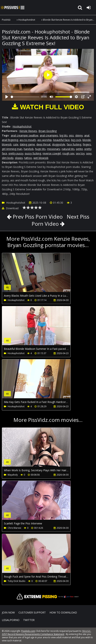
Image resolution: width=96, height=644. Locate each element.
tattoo (28, 158)
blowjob (7, 144)
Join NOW (8, 612)
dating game (27, 144)
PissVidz (6, 20)
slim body (8, 158)
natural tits (68, 149)
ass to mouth (28, 140)
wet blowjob (41, 158)
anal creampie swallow (25, 135)
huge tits (40, 149)
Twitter (29, 620)
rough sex (68, 153)
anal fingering (10, 140)
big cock (76, 140)
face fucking (74, 144)
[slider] (25, 97)
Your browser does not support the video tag (41, 275)
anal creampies (49, 135)
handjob (29, 149)
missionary (54, 149)
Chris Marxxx (14, 528)
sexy (89, 153)
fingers (87, 144)
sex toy (80, 153)
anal (87, 135)
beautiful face (61, 140)
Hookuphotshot (27, 20)
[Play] (7, 97)
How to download (63, 612)
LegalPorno (11, 620)
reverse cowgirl (52, 153)
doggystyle (59, 144)
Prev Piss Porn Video (37, 217)
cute (16, 144)
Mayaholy (13, 475)
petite (79, 149)
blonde (87, 140)
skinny (79, 135)
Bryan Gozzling (48, 131)
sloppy (19, 158)
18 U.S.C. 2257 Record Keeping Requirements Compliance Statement (47, 633)
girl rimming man (12, 149)
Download (10, 208)
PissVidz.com (10, 7)
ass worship (45, 140)
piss (71, 135)
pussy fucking (33, 153)
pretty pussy (16, 153)
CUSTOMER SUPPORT (32, 612)
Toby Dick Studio (17, 581)
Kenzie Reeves (28, 131)
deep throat (44, 144)
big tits (64, 135)
